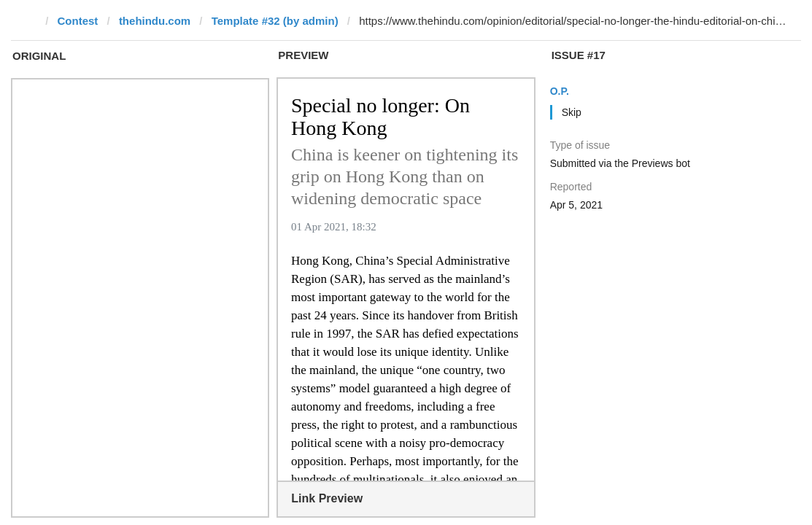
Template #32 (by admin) (275, 21)
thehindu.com (155, 21)
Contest (78, 21)
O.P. (560, 91)
